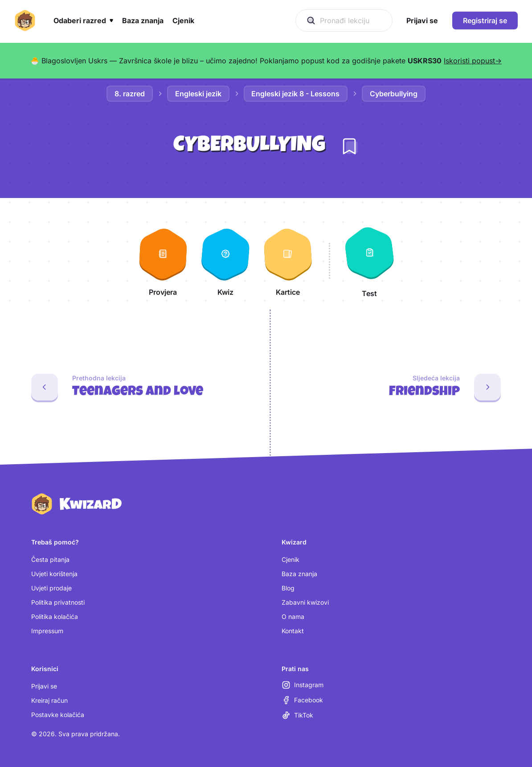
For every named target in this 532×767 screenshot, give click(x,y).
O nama (293, 616)
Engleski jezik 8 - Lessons (296, 94)
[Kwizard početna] (25, 21)
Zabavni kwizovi (305, 602)
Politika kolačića (55, 616)
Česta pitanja (50, 559)
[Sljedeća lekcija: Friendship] (401, 387)
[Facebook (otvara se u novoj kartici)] (302, 700)
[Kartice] (288, 261)
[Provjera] (163, 261)
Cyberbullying (394, 94)
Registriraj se (485, 21)
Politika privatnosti (58, 602)
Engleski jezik (198, 94)
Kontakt (293, 631)
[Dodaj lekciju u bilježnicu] (349, 146)
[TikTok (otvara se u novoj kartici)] (297, 715)
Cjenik (291, 559)
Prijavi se (44, 686)
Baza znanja (299, 574)
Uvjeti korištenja (54, 574)
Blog (288, 588)
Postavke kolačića (58, 715)
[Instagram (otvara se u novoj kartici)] (303, 685)
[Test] (369, 261)
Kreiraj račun (49, 700)
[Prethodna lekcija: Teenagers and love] (131, 387)
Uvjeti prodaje (51, 588)
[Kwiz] (225, 261)
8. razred (130, 94)
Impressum (47, 631)
